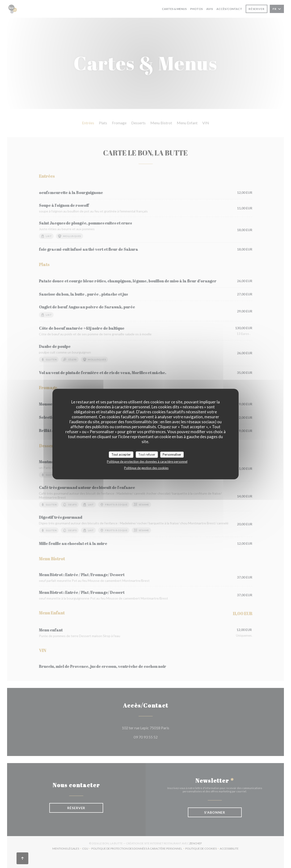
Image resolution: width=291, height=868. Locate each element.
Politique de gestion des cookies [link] (146, 468)
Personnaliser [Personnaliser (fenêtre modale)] (172, 454)
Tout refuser (147, 454)
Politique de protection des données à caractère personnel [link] (147, 462)
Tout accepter (121, 454)
